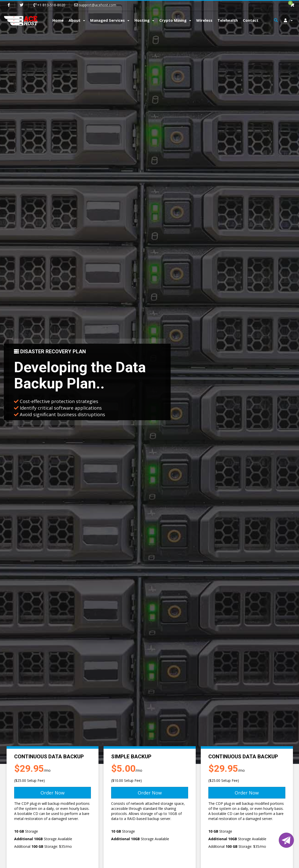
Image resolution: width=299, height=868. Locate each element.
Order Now (53, 793)
